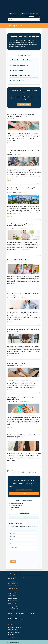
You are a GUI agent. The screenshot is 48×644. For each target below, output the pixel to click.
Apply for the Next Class (13, 584)
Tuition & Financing (17, 70)
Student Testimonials (12, 600)
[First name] (23, 533)
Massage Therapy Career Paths (21, 75)
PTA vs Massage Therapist (16, 363)
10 (22, 472)
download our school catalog (31, 15)
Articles (18, 119)
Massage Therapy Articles (14, 631)
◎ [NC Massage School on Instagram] (12, 638)
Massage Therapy (22, 192)
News (21, 439)
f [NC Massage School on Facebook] (9, 638)
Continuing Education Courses (14, 627)
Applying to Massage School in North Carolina (23, 329)
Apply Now (24, 494)
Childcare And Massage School (18, 260)
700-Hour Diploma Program (14, 582)
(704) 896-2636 (14, 618)
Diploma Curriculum (12, 594)
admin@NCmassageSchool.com (18, 620)
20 (25, 472)
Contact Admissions (24, 104)
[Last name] (23, 536)
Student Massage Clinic (13, 629)
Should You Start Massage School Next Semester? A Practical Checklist (21, 115)
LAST (34, 472)
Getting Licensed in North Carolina (22, 60)
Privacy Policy (11, 634)
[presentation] (21, 556)
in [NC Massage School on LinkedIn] (14, 638)
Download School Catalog (13, 585)
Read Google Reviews (24, 517)
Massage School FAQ (12, 599)
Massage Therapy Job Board (14, 632)
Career (19, 155)
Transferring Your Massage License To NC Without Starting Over (22, 225)
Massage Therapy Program (14, 592)
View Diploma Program (24, 513)
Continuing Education (18, 80)
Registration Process (12, 595)
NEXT (30, 472)
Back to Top (39, 146)
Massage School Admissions (20, 65)
